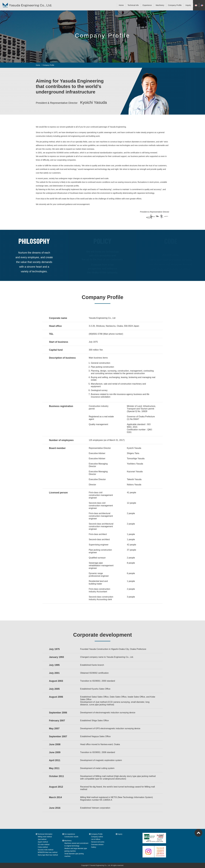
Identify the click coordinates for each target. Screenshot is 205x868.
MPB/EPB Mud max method (48, 852)
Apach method (43, 842)
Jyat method (42, 839)
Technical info (133, 5)
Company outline (97, 837)
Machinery (160, 5)
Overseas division (97, 845)
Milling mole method (45, 837)
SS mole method (44, 845)
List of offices (96, 839)
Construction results (71, 837)
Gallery (94, 847)
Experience (147, 5)
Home (121, 5)
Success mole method (45, 850)
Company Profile (175, 5)
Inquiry (188, 5)
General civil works (98, 842)
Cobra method (43, 847)
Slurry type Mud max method (48, 855)
